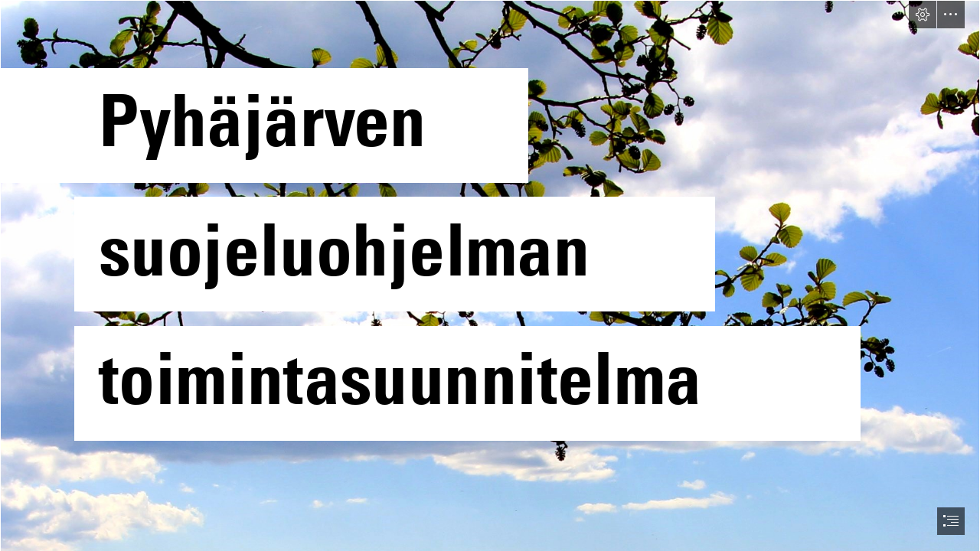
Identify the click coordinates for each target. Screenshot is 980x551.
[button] (923, 15)
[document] (490, 275)
